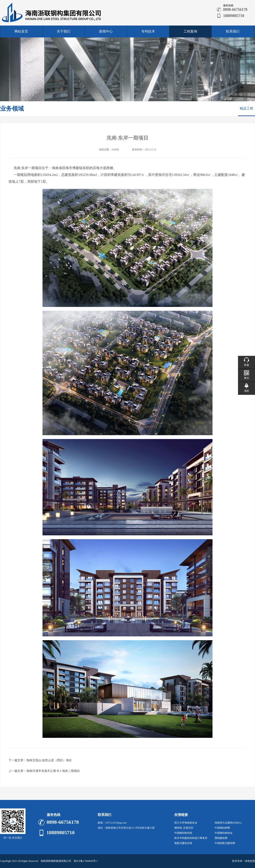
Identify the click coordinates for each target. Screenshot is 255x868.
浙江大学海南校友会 (186, 823)
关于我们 (64, 31)
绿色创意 (250, 861)
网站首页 (21, 31)
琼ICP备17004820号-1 (86, 861)
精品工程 (246, 108)
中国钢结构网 (222, 828)
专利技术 (148, 31)
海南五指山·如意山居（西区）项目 (49, 760)
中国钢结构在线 (183, 833)
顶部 (246, 391)
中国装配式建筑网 (225, 843)
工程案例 (190, 31)
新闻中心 (106, 31)
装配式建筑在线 (183, 843)
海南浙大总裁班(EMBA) (228, 823)
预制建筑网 (221, 838)
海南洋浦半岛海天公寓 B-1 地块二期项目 (53, 771)
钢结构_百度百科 (184, 828)
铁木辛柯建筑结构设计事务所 (191, 838)
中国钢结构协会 (224, 833)
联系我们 (233, 31)
